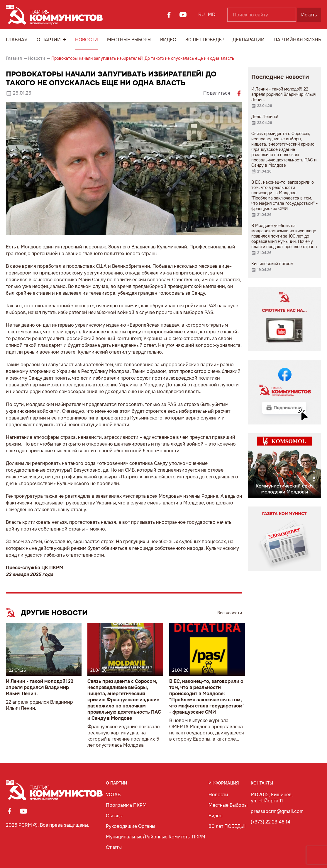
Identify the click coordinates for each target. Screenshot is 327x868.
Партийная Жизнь (297, 40)
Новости (87, 40)
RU (202, 15)
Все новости (230, 613)
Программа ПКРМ (126, 805)
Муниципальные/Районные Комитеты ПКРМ (156, 837)
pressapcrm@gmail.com (277, 811)
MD (212, 15)
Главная (17, 40)
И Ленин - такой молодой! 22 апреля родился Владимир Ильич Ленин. (40, 687)
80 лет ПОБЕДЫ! (205, 40)
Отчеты (114, 847)
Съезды (114, 816)
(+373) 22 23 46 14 (271, 822)
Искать (309, 15)
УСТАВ (113, 795)
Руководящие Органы (131, 826)
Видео (168, 40)
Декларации (249, 40)
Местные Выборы (129, 40)
